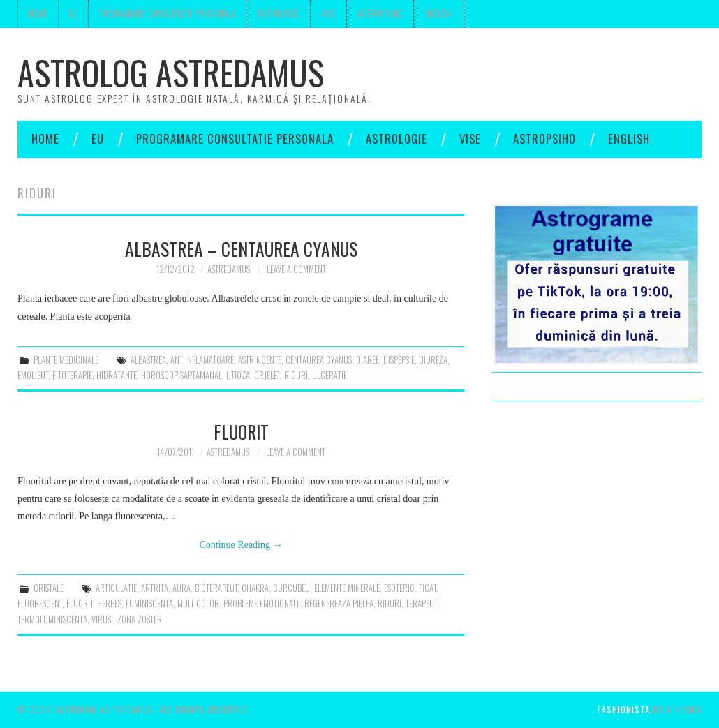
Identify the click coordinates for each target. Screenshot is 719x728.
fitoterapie (72, 375)
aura (181, 588)
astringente (260, 360)
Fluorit (241, 431)
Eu (73, 14)
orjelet (267, 375)
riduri (296, 375)
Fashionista (624, 710)
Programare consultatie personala (167, 14)
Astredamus (229, 269)
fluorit (80, 603)
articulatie (116, 588)
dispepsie (399, 360)
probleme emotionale (262, 603)
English (439, 14)
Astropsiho (380, 14)
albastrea (148, 360)
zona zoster (140, 619)
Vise (328, 14)
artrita (155, 588)
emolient (33, 375)
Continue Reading (241, 545)
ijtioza (238, 375)
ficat (428, 588)
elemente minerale (347, 588)
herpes (109, 603)
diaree (368, 360)
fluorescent (40, 603)
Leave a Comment (296, 269)
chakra (255, 588)
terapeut (421, 603)
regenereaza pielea (339, 603)
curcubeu (291, 588)
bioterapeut (216, 588)
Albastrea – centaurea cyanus (241, 248)
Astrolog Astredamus (171, 72)
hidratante (117, 375)
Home (38, 14)
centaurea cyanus (319, 360)
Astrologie (278, 14)
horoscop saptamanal (181, 375)
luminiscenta (149, 603)
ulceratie (329, 375)
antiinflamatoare (202, 360)
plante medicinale (66, 360)
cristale (49, 588)
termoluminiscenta (52, 619)
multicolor (198, 603)
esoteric (399, 588)
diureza (433, 360)
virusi (102, 619)
